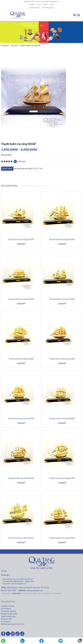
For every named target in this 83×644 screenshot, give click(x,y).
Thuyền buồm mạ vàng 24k (30, 46)
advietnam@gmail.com (19, 584)
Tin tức (39, 5)
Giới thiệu (32, 5)
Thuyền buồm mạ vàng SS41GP (21, 538)
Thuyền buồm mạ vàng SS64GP (21, 299)
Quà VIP (14, 46)
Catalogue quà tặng (8, 606)
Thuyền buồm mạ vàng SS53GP (21, 359)
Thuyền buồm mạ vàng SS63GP (62, 299)
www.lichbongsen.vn (48, 8)
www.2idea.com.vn (34, 8)
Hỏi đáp (45, 5)
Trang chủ (5, 46)
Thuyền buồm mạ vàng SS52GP (62, 359)
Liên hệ (52, 5)
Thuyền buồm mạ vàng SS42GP (62, 478)
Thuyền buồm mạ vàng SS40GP (62, 538)
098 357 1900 (38, 169)
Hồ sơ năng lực (6, 609)
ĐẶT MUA (7, 169)
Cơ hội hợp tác (6, 622)
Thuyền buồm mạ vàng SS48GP (62, 418)
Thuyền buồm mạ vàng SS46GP (62, 239)
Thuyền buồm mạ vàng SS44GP (21, 478)
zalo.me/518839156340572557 (23, 579)
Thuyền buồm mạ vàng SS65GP (21, 239)
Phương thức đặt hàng (9, 611)
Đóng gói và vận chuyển (9, 614)
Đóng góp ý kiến (6, 619)
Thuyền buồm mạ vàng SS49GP (21, 418)
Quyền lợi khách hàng (8, 616)
